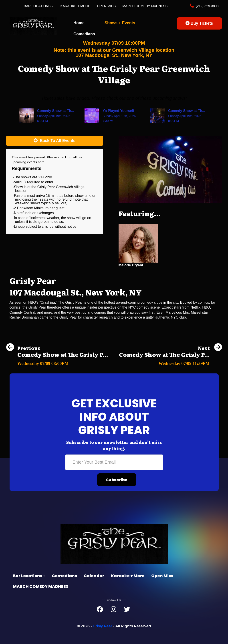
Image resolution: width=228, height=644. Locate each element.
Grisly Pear (103, 626)
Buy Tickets (199, 23)
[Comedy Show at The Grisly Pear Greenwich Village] (57, 362)
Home (79, 23)
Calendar (94, 576)
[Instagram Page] (114, 610)
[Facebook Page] (100, 610)
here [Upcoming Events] (41, 162)
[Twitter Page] (127, 610)
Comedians (84, 34)
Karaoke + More (75, 6)
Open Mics (106, 6)
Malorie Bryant (131, 265)
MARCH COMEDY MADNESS (145, 6)
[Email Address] (114, 462)
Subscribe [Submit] (117, 480)
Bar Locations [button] (39, 6)
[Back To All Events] (55, 141)
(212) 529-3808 (207, 6)
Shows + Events (120, 23)
